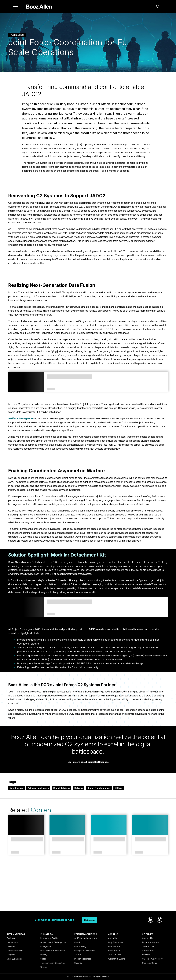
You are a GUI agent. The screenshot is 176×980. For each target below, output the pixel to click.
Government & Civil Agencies (53, 942)
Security (78, 963)
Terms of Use (148, 946)
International (12, 942)
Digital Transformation (99, 788)
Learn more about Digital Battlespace (88, 762)
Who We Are (114, 946)
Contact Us (147, 938)
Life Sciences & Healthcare (53, 951)
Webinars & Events (117, 959)
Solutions (51, 614)
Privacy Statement (151, 942)
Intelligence (46, 946)
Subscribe (90, 920)
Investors (11, 946)
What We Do (114, 951)
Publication (17, 35)
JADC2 (78, 955)
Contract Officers (15, 951)
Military (119, 788)
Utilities (44, 967)
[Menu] (16, 6)
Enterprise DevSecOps (85, 951)
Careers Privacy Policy (152, 959)
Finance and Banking (50, 938)
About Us (113, 938)
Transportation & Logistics (53, 963)
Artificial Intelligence (38, 788)
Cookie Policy (148, 951)
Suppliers (11, 955)
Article (15, 852)
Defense (79, 788)
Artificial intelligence (20, 418)
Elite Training (80, 946)
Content (42, 810)
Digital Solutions (62, 788)
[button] (158, 6)
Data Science (16, 788)
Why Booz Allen (115, 942)
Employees (11, 938)
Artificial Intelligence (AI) (86, 938)
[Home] (39, 6)
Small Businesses (14, 959)
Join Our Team (115, 955)
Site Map (146, 955)
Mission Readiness (83, 959)
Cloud (77, 942)
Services (51, 389)
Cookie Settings (149, 963)
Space (43, 959)
